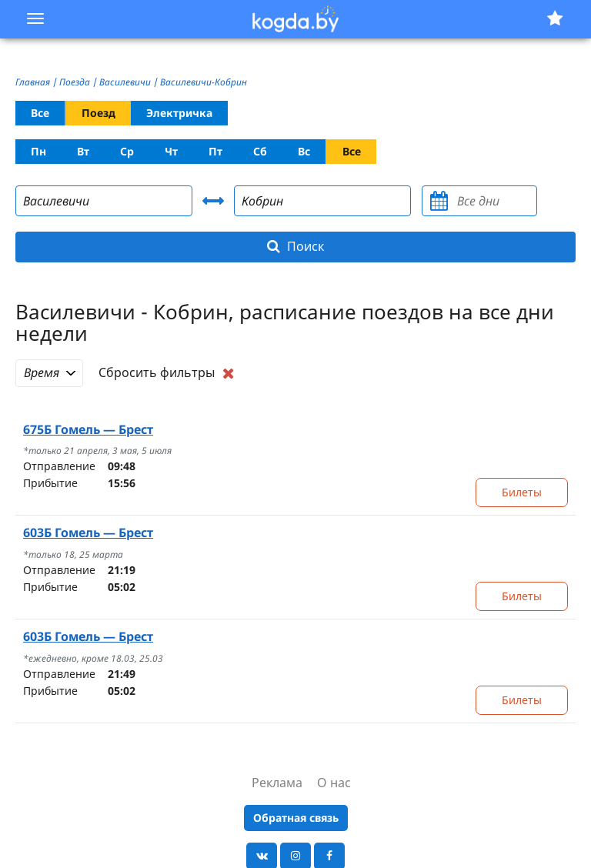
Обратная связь (296, 818)
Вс (304, 151)
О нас (334, 783)
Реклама (277, 783)
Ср (127, 151)
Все (40, 113)
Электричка (179, 113)
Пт (215, 151)
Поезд (98, 113)
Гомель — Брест (88, 429)
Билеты (522, 492)
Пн (38, 151)
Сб (260, 151)
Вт (83, 151)
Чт (171, 151)
